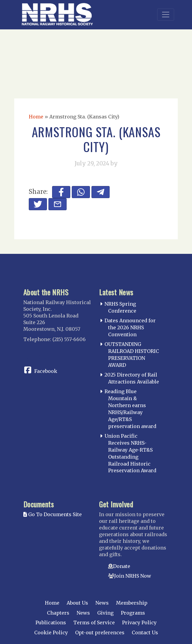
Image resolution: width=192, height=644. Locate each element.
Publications (51, 622)
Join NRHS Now (133, 576)
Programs (133, 613)
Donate (122, 566)
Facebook (46, 371)
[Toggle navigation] (166, 15)
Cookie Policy (51, 632)
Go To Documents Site (53, 514)
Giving (105, 613)
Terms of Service (94, 622)
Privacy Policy (139, 622)
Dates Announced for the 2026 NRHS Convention (130, 327)
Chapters (58, 613)
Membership (132, 603)
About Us (77, 603)
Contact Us (145, 632)
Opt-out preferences (100, 632)
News (102, 603)
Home (36, 117)
